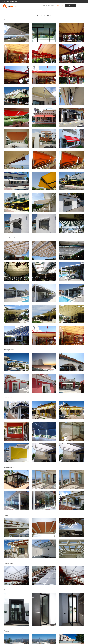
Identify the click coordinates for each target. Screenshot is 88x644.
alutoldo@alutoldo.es (12, 1)
